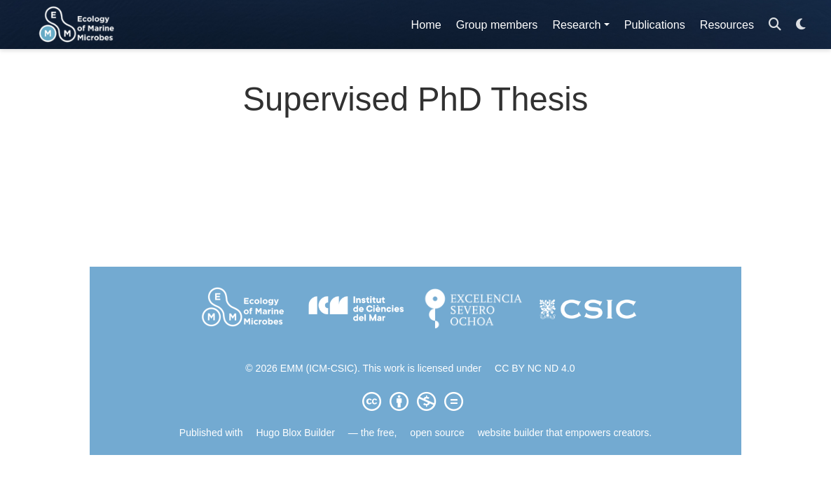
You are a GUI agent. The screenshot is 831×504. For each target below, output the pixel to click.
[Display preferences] (801, 25)
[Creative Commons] (415, 401)
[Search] (775, 25)
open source (437, 433)
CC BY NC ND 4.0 (535, 368)
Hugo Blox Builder (295, 433)
